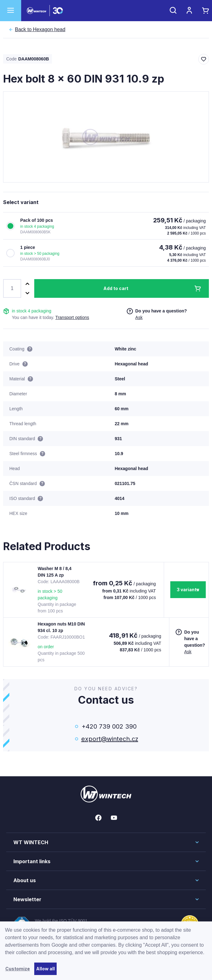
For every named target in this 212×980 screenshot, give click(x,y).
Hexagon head (40, 30)
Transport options (72, 317)
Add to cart (116, 288)
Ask (139, 317)
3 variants (188, 590)
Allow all (45, 969)
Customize (18, 969)
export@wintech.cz (109, 739)
